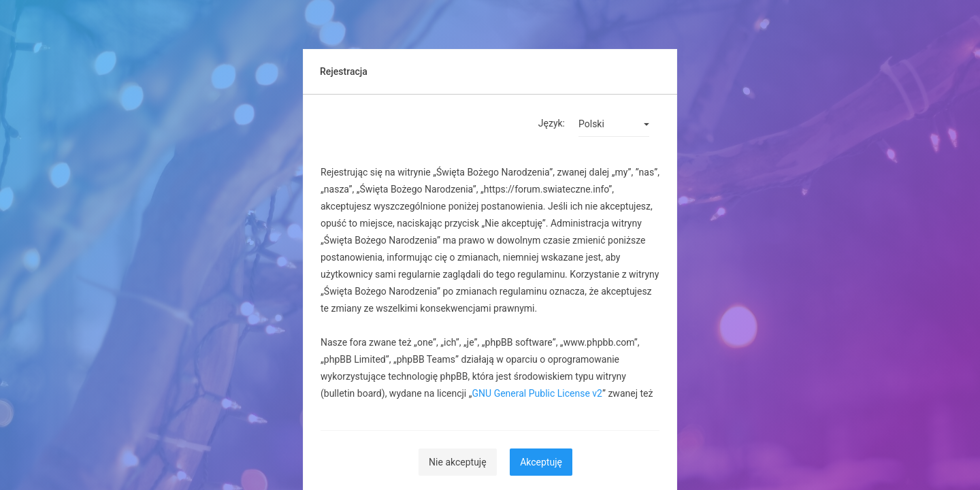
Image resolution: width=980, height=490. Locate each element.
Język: (552, 123)
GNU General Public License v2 (537, 393)
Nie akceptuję (458, 462)
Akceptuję (541, 462)
